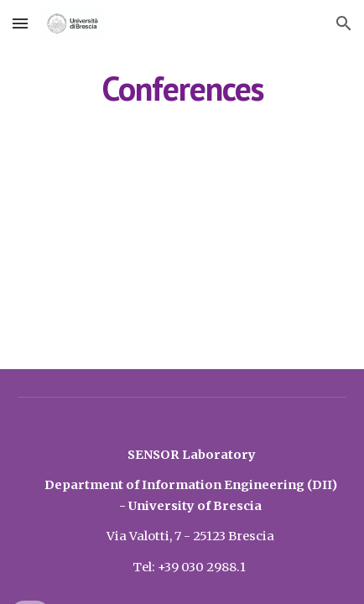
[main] (182, 88)
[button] (20, 23)
